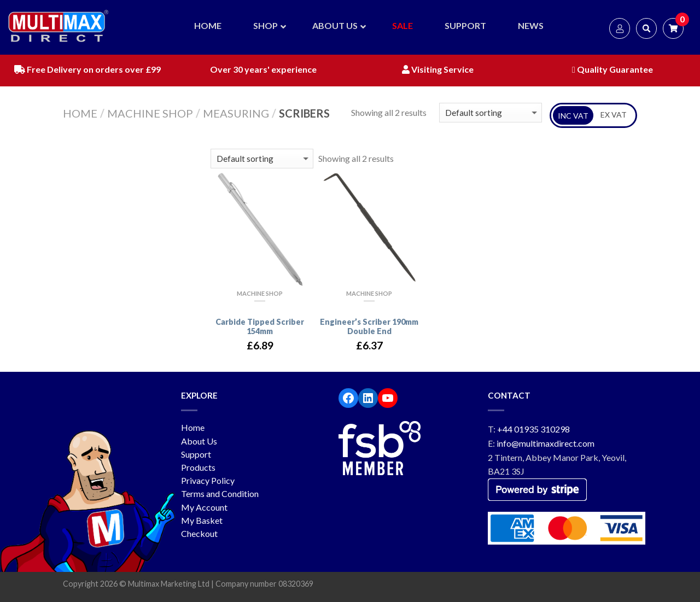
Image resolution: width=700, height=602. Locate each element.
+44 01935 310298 (533, 429)
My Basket (202, 520)
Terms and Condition (220, 493)
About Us (199, 441)
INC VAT (573, 116)
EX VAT (614, 115)
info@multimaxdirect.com (546, 443)
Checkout (199, 533)
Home (80, 113)
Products (198, 467)
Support (196, 454)
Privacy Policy (208, 480)
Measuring (236, 113)
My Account (204, 507)
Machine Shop (150, 113)
